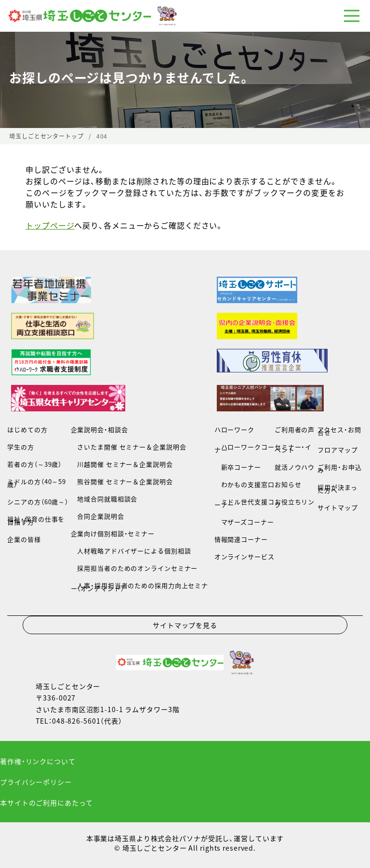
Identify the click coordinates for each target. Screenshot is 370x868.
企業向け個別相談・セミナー (113, 533)
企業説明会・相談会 (99, 429)
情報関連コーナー (241, 539)
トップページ (50, 225)
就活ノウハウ (295, 467)
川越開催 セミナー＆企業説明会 (122, 464)
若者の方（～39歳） (34, 464)
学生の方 (21, 447)
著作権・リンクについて (38, 761)
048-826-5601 (76, 721)
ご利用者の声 (295, 429)
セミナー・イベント (293, 448)
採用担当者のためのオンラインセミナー (134, 568)
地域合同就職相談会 (104, 499)
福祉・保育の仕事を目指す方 (36, 520)
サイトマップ (337, 507)
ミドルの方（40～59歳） (37, 483)
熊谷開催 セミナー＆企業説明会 (122, 481)
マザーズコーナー (244, 522)
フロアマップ (337, 450)
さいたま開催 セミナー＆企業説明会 (129, 447)
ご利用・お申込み (339, 468)
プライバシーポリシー (36, 782)
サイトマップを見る (185, 625)
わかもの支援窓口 (244, 484)
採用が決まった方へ (337, 489)
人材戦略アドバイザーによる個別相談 (131, 551)
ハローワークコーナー (244, 448)
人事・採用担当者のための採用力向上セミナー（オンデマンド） (139, 587)
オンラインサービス (244, 556)
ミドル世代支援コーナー (244, 503)
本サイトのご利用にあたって (46, 803)
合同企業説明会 (98, 516)
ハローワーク (234, 429)
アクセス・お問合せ (339, 431)
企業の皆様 (24, 539)
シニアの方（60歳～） (38, 502)
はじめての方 (27, 429)
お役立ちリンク (295, 503)
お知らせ (288, 484)
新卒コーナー (238, 467)
